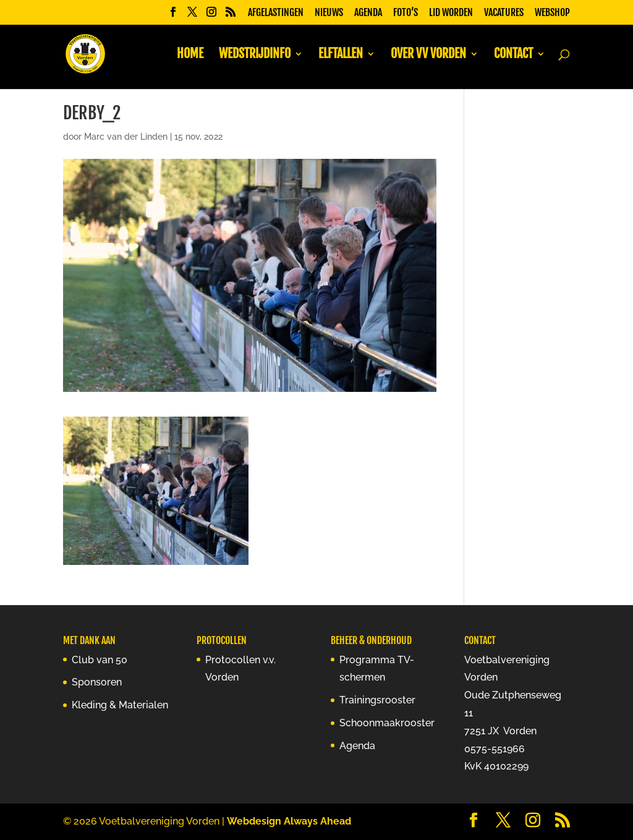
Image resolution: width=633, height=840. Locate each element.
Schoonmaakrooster (387, 723)
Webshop (552, 13)
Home (190, 55)
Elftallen (341, 55)
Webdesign (254, 821)
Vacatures (504, 13)
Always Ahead (317, 821)
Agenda (368, 13)
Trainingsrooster (377, 700)
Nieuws (329, 13)
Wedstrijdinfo (255, 55)
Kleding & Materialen (120, 705)
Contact (513, 55)
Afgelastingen (276, 13)
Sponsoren (97, 682)
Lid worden (451, 13)
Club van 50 (100, 660)
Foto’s (406, 13)
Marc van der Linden (126, 137)
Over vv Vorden (428, 55)
